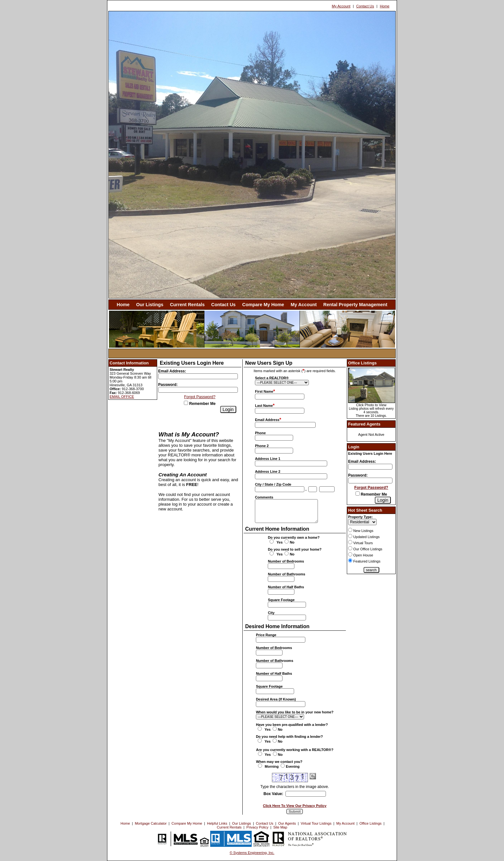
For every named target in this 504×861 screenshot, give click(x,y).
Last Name (264, 406)
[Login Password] (198, 390)
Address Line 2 (268, 472)
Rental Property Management (355, 305)
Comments (264, 497)
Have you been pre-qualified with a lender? (292, 725)
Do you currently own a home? (294, 537)
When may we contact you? (279, 762)
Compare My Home (263, 305)
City (271, 613)
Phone (260, 433)
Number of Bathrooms (286, 574)
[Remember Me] (186, 403)
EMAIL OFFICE (122, 397)
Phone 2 (262, 446)
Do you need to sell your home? (295, 549)
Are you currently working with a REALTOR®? (295, 750)
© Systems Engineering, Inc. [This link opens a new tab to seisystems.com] (252, 853)
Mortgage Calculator (151, 823)
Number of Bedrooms (286, 561)
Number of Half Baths (286, 587)
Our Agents (287, 823)
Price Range (266, 635)
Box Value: (273, 794)
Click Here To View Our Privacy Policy (295, 806)
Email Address (267, 420)
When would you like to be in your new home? (295, 712)
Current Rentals (187, 305)
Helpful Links (217, 823)
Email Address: (172, 371)
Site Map (280, 827)
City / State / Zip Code (273, 484)
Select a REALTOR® (272, 378)
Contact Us (365, 6)
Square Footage (281, 600)
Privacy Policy (257, 827)
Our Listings (150, 305)
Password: (168, 385)
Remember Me (200, 404)
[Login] (228, 409)
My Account (341, 6)
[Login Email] (198, 376)
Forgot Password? (200, 397)
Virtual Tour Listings (316, 823)
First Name (264, 391)
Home (385, 6)
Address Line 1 (268, 459)
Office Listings (370, 823)
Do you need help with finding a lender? (289, 737)
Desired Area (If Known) (276, 699)
